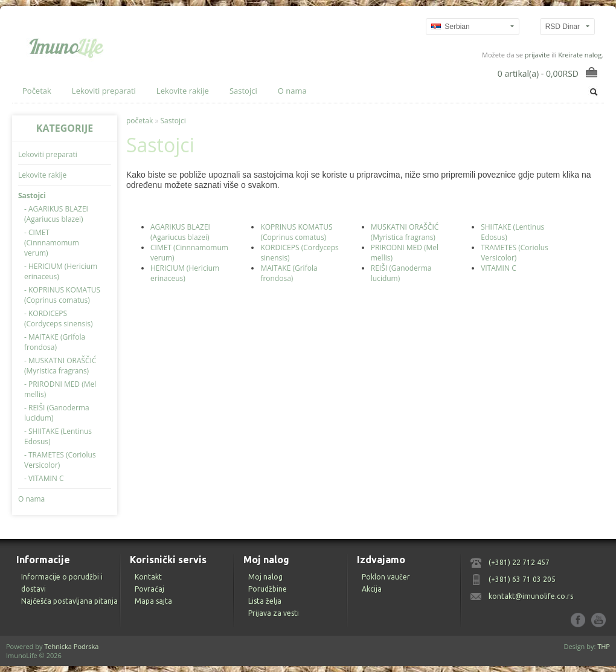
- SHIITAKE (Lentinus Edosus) (58, 436)
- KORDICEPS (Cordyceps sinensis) (58, 318)
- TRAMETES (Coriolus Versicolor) (60, 460)
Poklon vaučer (386, 577)
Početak (37, 91)
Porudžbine (268, 589)
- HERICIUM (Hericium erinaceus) (61, 271)
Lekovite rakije (183, 91)
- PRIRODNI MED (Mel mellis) (60, 389)
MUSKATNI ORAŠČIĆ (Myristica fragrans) (405, 232)
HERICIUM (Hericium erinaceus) (185, 273)
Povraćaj (149, 589)
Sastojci (243, 91)
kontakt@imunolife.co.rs (531, 596)
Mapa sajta (153, 601)
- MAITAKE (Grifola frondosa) (55, 342)
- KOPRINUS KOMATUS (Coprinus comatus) (62, 295)
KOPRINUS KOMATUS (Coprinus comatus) (296, 232)
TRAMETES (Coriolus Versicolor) (515, 253)
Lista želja (265, 601)
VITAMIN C (499, 268)
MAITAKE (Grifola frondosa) (289, 273)
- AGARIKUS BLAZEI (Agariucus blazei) (56, 214)
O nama (292, 91)
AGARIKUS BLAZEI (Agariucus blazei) (180, 232)
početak (140, 121)
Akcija (372, 589)
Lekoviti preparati (104, 91)
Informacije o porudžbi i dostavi (62, 583)
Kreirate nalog (580, 55)
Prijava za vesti (274, 613)
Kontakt (148, 577)
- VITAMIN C (44, 478)
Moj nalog (265, 577)
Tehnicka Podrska (71, 646)
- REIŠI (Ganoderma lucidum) (57, 413)
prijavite (537, 55)
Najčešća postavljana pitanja (69, 601)
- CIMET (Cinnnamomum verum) (52, 243)
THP (604, 646)
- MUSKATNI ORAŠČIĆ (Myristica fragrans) (60, 366)
